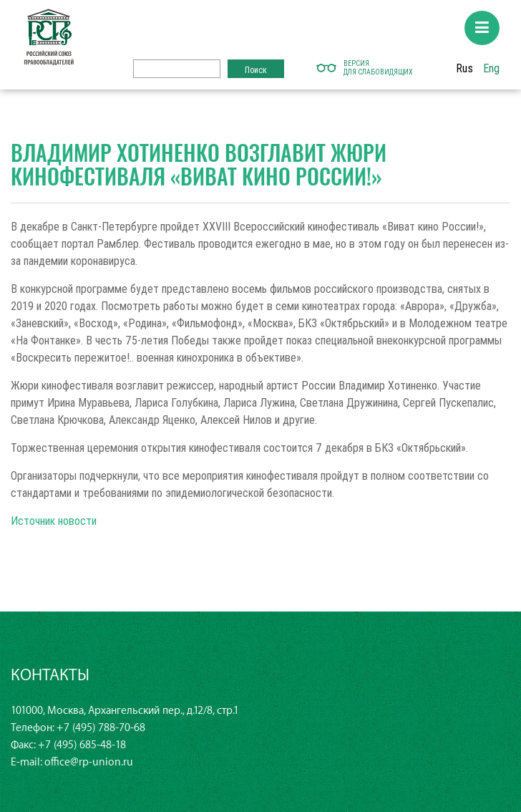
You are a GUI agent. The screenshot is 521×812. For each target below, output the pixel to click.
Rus (464, 68)
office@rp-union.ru (89, 762)
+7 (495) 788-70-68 (101, 728)
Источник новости (54, 521)
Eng (491, 68)
